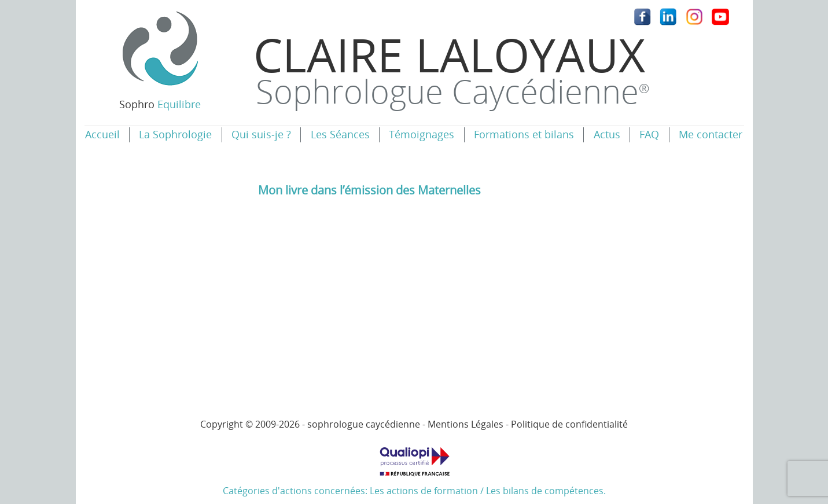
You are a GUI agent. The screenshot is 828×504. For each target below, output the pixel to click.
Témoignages (422, 134)
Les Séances (340, 134)
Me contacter (711, 134)
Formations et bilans (524, 134)
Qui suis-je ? (261, 134)
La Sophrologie (175, 134)
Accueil (102, 134)
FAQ (649, 134)
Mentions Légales (465, 424)
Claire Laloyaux (451, 68)
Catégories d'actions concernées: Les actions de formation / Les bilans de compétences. (414, 467)
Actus (607, 134)
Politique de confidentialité (569, 424)
